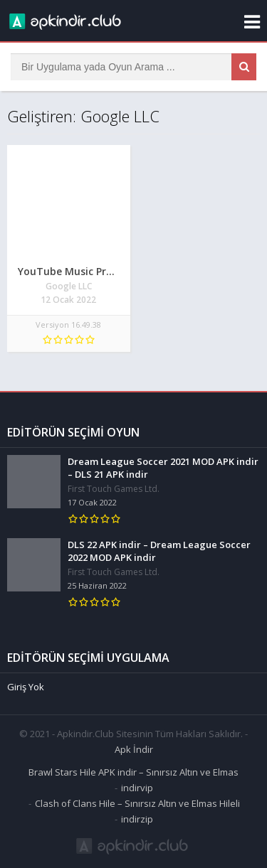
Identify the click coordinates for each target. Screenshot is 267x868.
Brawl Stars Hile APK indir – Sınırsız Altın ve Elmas (133, 772)
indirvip (137, 788)
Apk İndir (134, 749)
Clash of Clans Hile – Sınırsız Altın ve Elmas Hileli (137, 803)
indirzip (137, 819)
